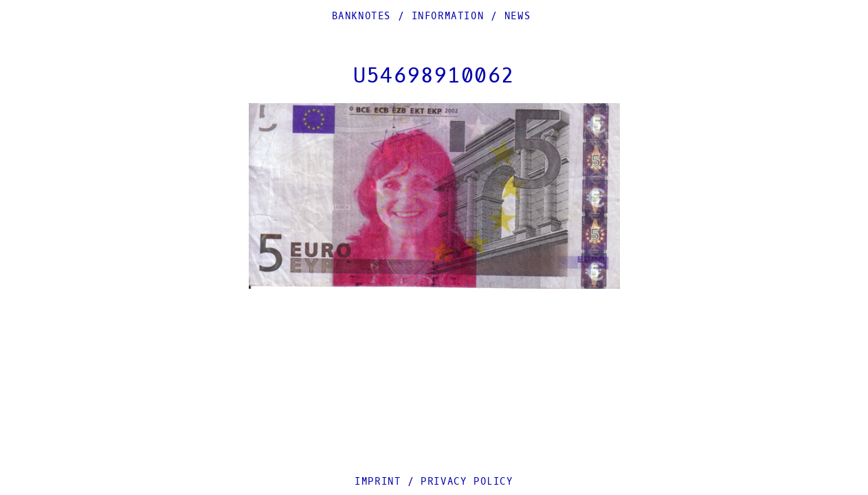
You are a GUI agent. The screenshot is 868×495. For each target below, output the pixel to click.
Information (448, 16)
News (518, 16)
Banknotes (361, 16)
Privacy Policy (467, 482)
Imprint (378, 482)
